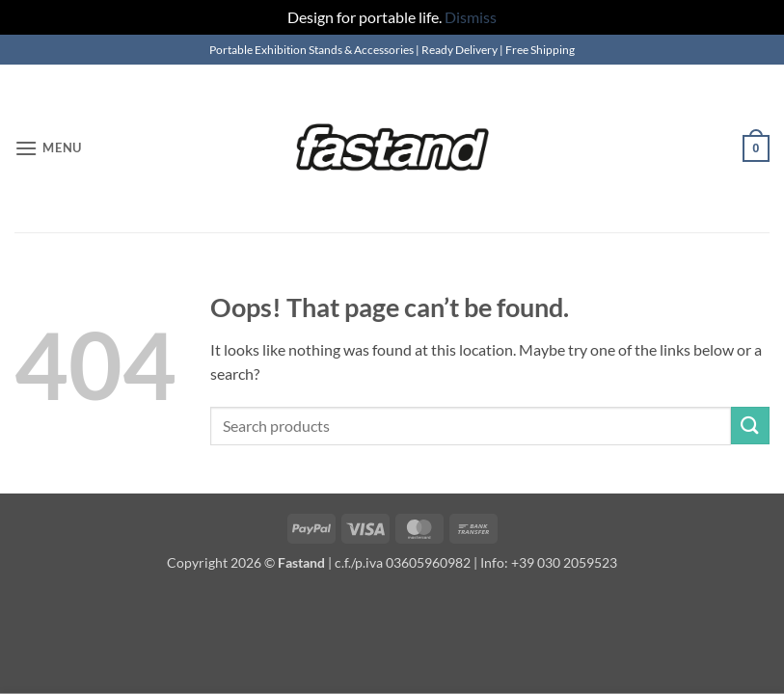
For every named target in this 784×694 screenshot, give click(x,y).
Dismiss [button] (471, 17)
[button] (48, 148)
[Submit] (750, 426)
